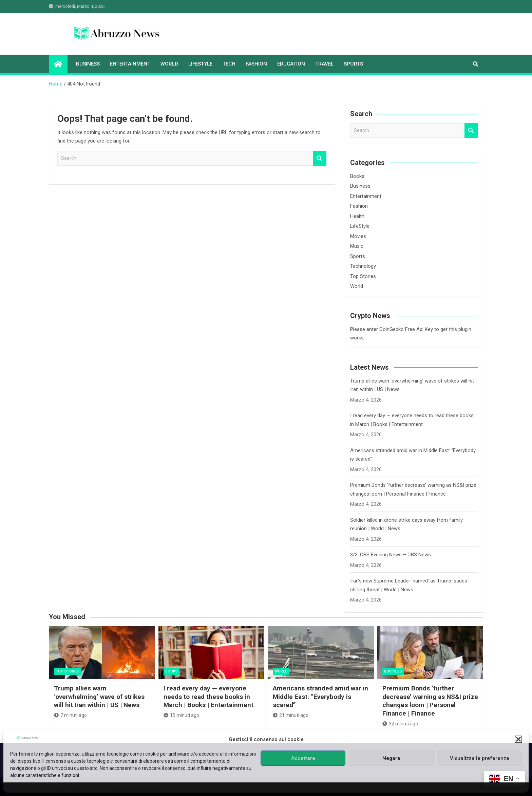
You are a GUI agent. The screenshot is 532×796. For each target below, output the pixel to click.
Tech (229, 64)
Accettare (303, 758)
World (169, 64)
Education (291, 64)
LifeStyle (200, 64)
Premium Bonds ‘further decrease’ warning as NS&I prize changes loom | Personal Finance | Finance (430, 701)
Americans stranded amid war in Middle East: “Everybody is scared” (320, 697)
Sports (353, 64)
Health (357, 216)
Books (357, 176)
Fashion (256, 64)
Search (320, 158)
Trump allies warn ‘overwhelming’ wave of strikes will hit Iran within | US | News (99, 697)
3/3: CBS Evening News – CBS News (391, 555)
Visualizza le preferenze (480, 758)
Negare (391, 758)
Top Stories (363, 276)
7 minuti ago (70, 715)
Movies (358, 236)
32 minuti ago (400, 724)
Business (88, 64)
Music (357, 246)
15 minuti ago (181, 715)
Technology (363, 266)
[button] (518, 739)
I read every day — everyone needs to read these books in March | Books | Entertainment (208, 697)
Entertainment (130, 64)
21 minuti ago (291, 715)
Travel (324, 64)
